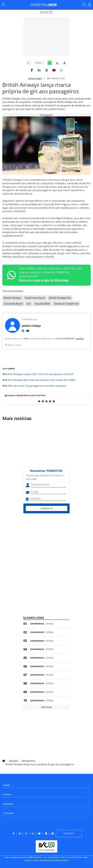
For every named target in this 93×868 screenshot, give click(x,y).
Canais (7, 785)
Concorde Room (13, 304)
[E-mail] (28, 331)
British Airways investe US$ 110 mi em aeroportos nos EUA (38, 374)
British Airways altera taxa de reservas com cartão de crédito (39, 380)
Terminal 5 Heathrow (66, 304)
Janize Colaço (35, 78)
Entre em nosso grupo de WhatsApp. (44, 280)
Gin (29, 304)
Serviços (7, 794)
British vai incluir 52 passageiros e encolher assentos (34, 386)
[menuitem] (46, 784)
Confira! (80, 339)
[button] (32, 70)
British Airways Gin (60, 298)
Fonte (39, 63)
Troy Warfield (42, 304)
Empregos (8, 804)
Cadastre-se (47, 508)
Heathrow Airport (35, 298)
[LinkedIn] (23, 331)
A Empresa (8, 813)
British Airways (12, 298)
